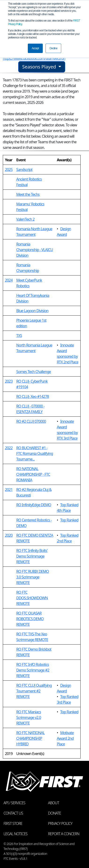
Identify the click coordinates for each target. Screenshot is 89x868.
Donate (55, 813)
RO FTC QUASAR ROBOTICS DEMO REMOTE (30, 619)
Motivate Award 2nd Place (65, 738)
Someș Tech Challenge (34, 372)
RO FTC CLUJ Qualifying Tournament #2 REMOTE (34, 691)
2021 (9, 490)
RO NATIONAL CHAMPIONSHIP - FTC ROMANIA (33, 474)
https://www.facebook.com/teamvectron (34, 58)
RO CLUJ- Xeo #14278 (33, 396)
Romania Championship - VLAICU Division (35, 250)
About (54, 803)
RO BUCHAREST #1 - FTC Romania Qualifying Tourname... (35, 453)
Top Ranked (69, 520)
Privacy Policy (60, 823)
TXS (19, 336)
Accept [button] (35, 48)
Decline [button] (53, 48)
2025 (9, 170)
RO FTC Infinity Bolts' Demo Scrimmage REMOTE (32, 556)
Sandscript (24, 170)
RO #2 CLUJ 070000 (31, 421)
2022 (9, 448)
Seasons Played (40, 67)
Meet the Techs (28, 194)
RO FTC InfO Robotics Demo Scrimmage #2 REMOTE (33, 670)
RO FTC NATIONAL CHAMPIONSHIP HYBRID (31, 738)
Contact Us (13, 813)
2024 (9, 280)
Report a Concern (64, 834)
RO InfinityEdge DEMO (34, 505)
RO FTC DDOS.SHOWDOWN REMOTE (32, 598)
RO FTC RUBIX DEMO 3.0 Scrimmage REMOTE (33, 577)
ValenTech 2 (25, 219)
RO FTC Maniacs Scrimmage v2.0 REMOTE (29, 717)
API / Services (14, 803)
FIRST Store (13, 823)
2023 (9, 381)
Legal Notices (15, 834)
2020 (9, 535)
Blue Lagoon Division (32, 311)
